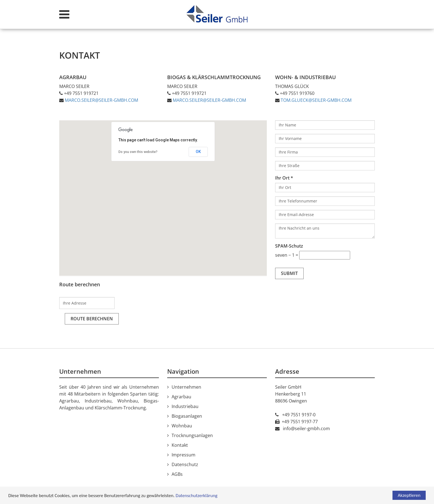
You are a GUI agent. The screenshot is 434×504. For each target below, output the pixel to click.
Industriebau (185, 406)
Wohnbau (182, 426)
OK (198, 152)
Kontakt (180, 445)
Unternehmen (186, 387)
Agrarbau (181, 397)
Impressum (184, 455)
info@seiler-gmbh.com (306, 428)
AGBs (177, 474)
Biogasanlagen (187, 416)
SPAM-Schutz (289, 246)
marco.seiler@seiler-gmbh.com (101, 100)
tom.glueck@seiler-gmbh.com (316, 100)
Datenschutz (185, 464)
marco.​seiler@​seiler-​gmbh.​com (209, 100)
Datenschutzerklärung (197, 496)
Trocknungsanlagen (192, 435)
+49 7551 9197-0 (299, 415)
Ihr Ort (282, 178)
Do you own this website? (138, 152)
